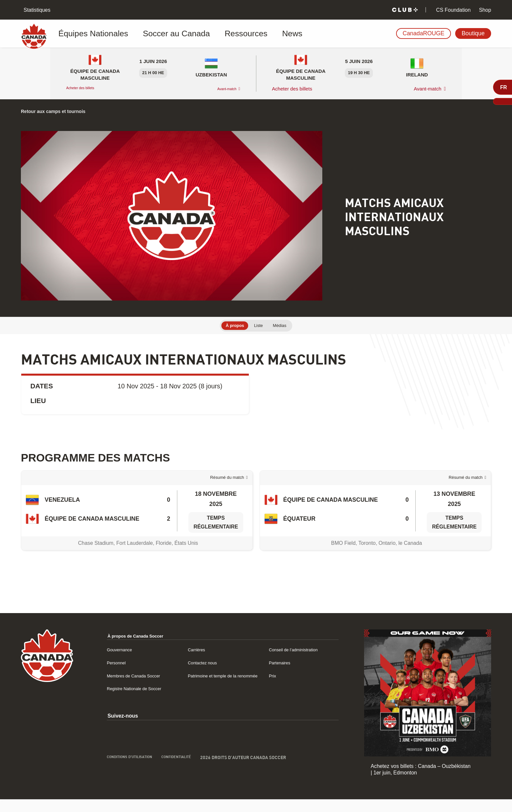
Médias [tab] (285, 326)
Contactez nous (200, 675)
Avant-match (222, 89)
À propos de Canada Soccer (134, 649)
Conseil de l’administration (296, 662)
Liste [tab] (259, 326)
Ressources (208, 34)
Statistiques (36, 10)
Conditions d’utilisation (128, 779)
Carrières (193, 662)
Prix (271, 688)
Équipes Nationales (91, 34)
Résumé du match (220, 485)
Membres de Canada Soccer (132, 688)
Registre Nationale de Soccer (132, 709)
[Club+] (405, 10)
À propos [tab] (230, 326)
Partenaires (279, 675)
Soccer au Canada (154, 34)
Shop (484, 10)
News (244, 34)
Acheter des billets (87, 89)
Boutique (473, 33)
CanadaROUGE (424, 33)
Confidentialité (184, 779)
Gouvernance (114, 662)
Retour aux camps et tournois (61, 111)
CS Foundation (453, 10)
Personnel (110, 675)
